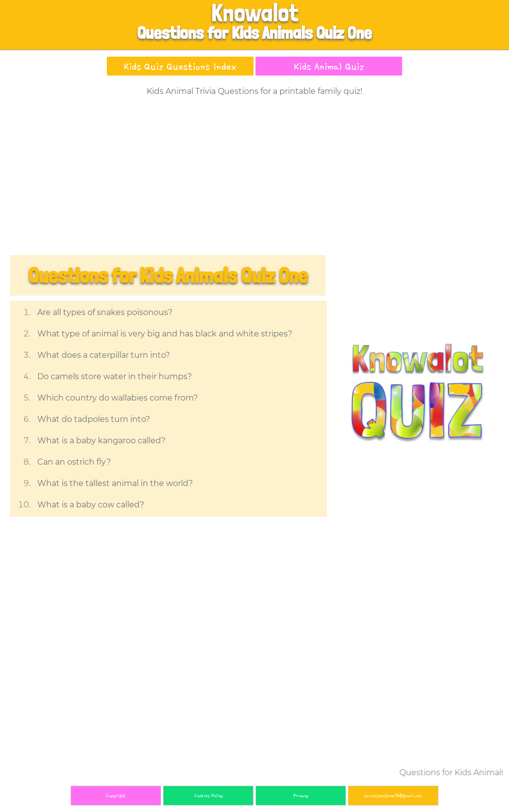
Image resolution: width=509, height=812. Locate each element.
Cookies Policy (209, 795)
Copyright (116, 795)
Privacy (301, 795)
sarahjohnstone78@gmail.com (393, 795)
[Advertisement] (254, 178)
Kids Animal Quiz (329, 66)
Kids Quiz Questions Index (180, 66)
